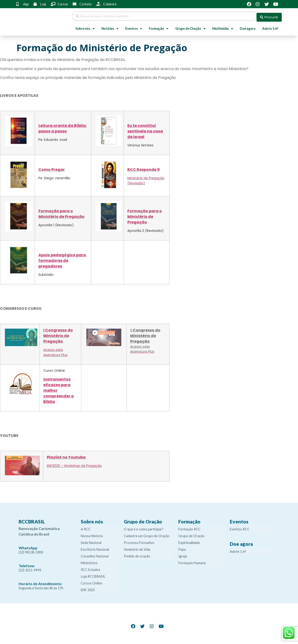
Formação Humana (192, 561)
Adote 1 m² (270, 26)
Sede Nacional (91, 540)
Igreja (183, 554)
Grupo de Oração (190, 26)
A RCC (86, 527)
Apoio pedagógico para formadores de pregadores (62, 258)
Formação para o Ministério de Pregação (61, 211)
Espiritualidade (189, 540)
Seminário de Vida (137, 547)
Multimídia (223, 26)
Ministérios (89, 561)
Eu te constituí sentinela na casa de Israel (145, 129)
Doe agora (247, 26)
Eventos (134, 26)
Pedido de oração (137, 554)
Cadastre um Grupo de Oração (147, 534)
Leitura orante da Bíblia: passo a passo (63, 126)
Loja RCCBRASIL (93, 574)
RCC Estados (91, 567)
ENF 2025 (88, 588)
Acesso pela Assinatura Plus (55, 350)
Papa (182, 547)
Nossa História (92, 534)
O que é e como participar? (144, 527)
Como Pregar (52, 167)
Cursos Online (91, 581)
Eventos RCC (240, 527)
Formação (158, 26)
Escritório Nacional (95, 547)
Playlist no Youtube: (66, 455)
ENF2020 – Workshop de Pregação (74, 463)
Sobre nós (85, 26)
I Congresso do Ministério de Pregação (58, 333)
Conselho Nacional (95, 554)
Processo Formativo (139, 540)
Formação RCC (189, 527)
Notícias (110, 26)
